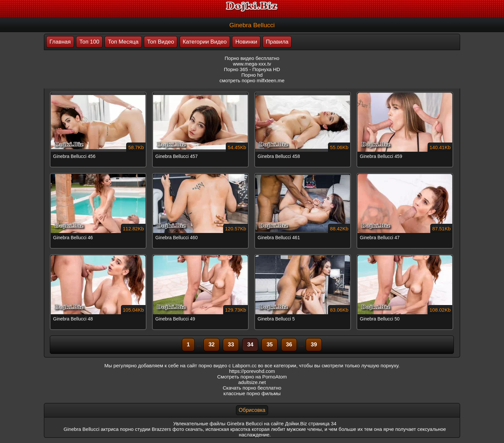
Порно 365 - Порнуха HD (252, 69)
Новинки (246, 42)
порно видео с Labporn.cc (228, 366)
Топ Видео (161, 42)
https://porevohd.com (252, 371)
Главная (60, 42)
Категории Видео (205, 42)
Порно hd (252, 75)
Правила (277, 42)
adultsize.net (252, 382)
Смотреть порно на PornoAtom (252, 377)
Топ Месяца (123, 42)
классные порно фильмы (252, 393)
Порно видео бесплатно (252, 58)
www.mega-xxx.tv (252, 64)
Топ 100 (89, 42)
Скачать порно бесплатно (252, 388)
